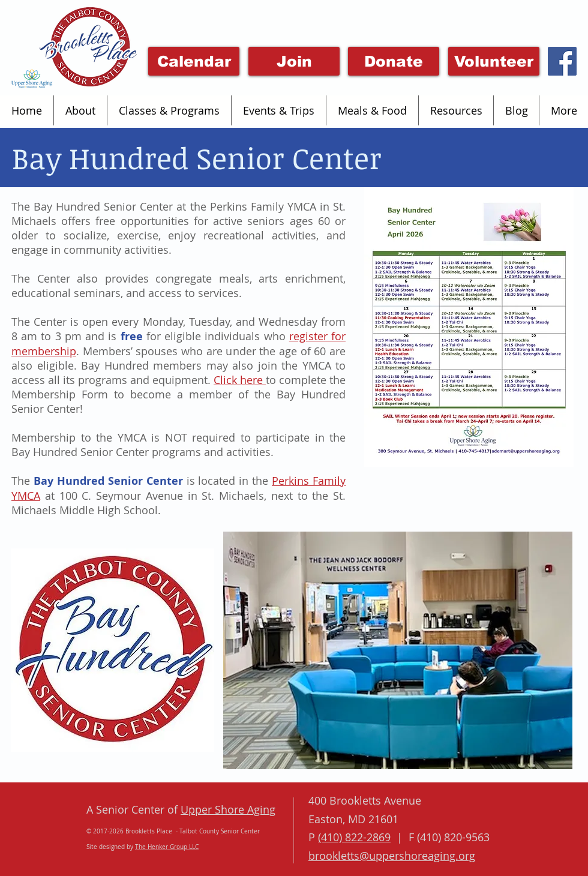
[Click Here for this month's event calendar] (194, 61)
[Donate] (394, 61)
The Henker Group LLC (167, 847)
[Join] (294, 61)
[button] (80, 110)
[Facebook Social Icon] (562, 61)
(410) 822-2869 (354, 837)
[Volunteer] (494, 61)
